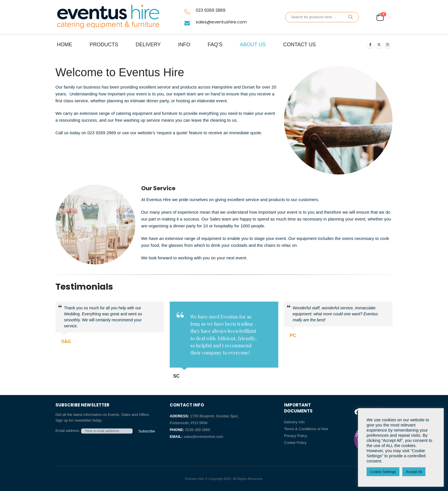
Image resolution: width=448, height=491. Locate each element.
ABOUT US (253, 45)
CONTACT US (299, 45)
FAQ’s (215, 45)
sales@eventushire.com (221, 22)
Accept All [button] (414, 472)
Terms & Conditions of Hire (306, 429)
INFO (184, 45)
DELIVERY (148, 45)
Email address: (94, 431)
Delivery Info (294, 422)
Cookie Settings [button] (383, 472)
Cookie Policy (295, 443)
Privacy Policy (296, 436)
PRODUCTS (104, 45)
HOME (65, 45)
